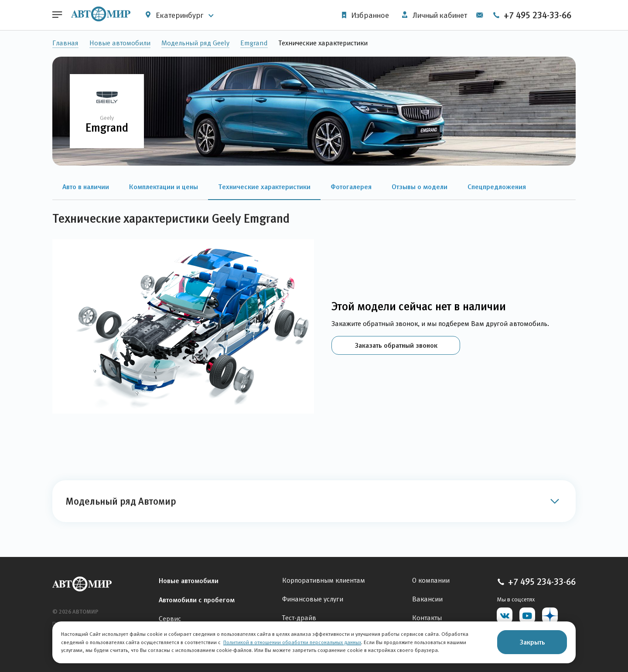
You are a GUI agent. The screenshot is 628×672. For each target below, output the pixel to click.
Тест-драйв (299, 618)
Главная (65, 43)
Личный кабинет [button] (435, 15)
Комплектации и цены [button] (164, 187)
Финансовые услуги (313, 599)
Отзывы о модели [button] (420, 187)
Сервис (170, 619)
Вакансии (427, 599)
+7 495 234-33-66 (532, 15)
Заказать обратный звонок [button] (396, 345)
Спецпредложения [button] (497, 187)
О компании (431, 580)
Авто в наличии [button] (86, 187)
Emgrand (254, 43)
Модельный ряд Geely (195, 43)
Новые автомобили (120, 43)
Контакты (427, 618)
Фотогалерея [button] (351, 187)
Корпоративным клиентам (324, 580)
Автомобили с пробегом (197, 600)
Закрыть (532, 642)
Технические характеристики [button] (264, 187)
